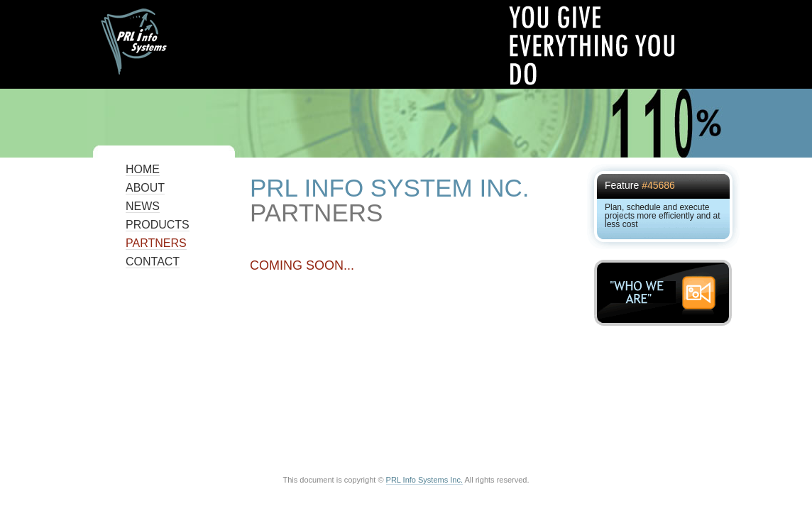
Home (143, 169)
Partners (156, 243)
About (145, 188)
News (143, 206)
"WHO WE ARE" (667, 293)
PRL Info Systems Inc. (424, 480)
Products (158, 225)
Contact (153, 262)
